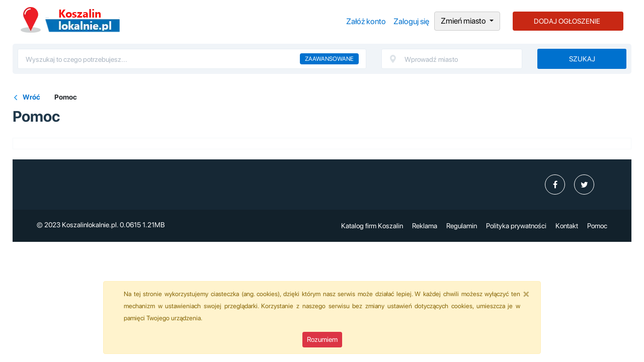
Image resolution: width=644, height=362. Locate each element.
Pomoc (597, 226)
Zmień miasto (464, 21)
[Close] (526, 294)
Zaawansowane (329, 59)
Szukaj (582, 59)
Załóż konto (366, 21)
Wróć (31, 97)
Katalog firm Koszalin (372, 226)
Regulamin (462, 226)
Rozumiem (322, 339)
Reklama (425, 226)
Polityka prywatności (516, 226)
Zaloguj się (411, 21)
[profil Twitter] (584, 185)
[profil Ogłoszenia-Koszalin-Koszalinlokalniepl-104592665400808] (555, 185)
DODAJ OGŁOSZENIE (567, 21)
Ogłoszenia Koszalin (70, 20)
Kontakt (567, 226)
